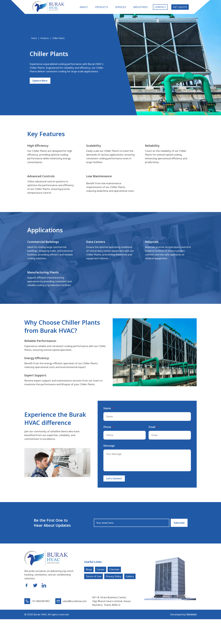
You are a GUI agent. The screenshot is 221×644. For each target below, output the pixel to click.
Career (101, 571)
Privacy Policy (114, 577)
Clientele (114, 571)
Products (102, 7)
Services (121, 7)
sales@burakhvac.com (71, 602)
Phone (107, 428)
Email (152, 428)
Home (34, 38)
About (84, 7)
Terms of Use (93, 577)
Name (107, 409)
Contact (160, 7)
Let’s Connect (114, 480)
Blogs (89, 571)
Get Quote (180, 7)
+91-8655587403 (37, 602)
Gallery (130, 577)
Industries (140, 7)
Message (109, 447)
